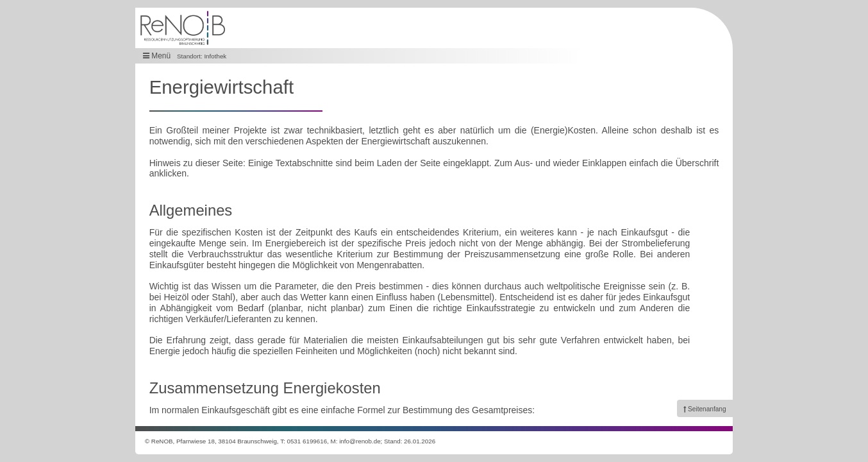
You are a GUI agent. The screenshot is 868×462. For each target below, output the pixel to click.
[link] (705, 408)
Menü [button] (157, 56)
